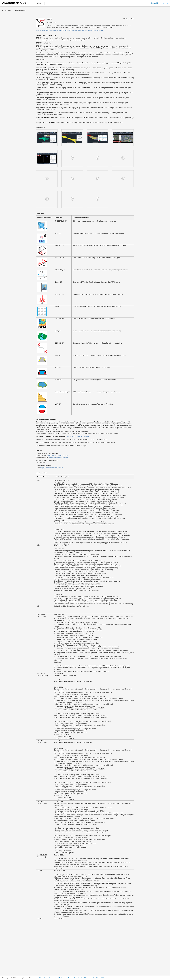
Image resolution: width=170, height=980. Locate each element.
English (39, 3)
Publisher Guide (153, 3)
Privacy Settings (101, 978)
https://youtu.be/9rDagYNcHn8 (78, 436)
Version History (98, 30)
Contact (90, 30)
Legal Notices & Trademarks (58, 978)
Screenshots (58, 30)
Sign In (165, 3)
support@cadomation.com (58, 457)
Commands (67, 30)
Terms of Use (72, 978)
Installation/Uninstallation (79, 30)
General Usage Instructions (45, 30)
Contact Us (91, 978)
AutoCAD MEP (7, 10)
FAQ (85, 978)
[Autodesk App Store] (16, 3)
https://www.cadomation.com (57, 455)
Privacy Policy (43, 978)
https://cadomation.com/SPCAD (51, 468)
